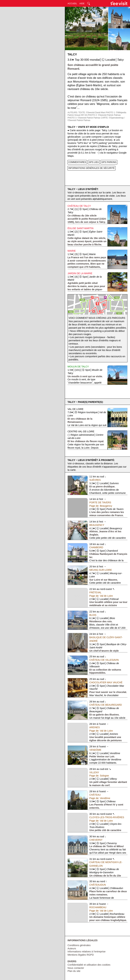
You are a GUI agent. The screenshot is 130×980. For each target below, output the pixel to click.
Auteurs (72, 948)
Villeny (94, 772)
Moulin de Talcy (78, 367)
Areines (95, 727)
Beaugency (97, 525)
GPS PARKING (109, 162)
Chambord (96, 547)
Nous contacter (76, 968)
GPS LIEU (94, 162)
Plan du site (74, 971)
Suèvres (95, 480)
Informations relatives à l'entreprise (86, 952)
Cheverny (96, 840)
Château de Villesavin (104, 660)
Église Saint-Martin (80, 228)
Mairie (72, 251)
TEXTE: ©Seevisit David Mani (92, 113)
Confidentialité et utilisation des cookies (89, 965)
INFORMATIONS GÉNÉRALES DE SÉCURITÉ (91, 168)
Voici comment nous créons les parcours (97, 318)
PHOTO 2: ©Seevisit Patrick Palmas (104, 115)
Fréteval (95, 592)
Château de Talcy (79, 206)
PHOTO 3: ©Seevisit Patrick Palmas (84, 118)
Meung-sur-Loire (101, 570)
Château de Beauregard (106, 705)
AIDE (82, 3)
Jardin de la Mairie (80, 273)
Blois (93, 615)
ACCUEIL (72, 3)
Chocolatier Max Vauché (106, 682)
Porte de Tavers (100, 502)
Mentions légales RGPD (81, 955)
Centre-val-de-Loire (81, 431)
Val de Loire (75, 409)
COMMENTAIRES (77, 162)
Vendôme (95, 750)
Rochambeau (98, 907)
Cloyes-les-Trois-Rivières (107, 817)
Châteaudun (98, 885)
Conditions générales (79, 945)
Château (95, 795)
